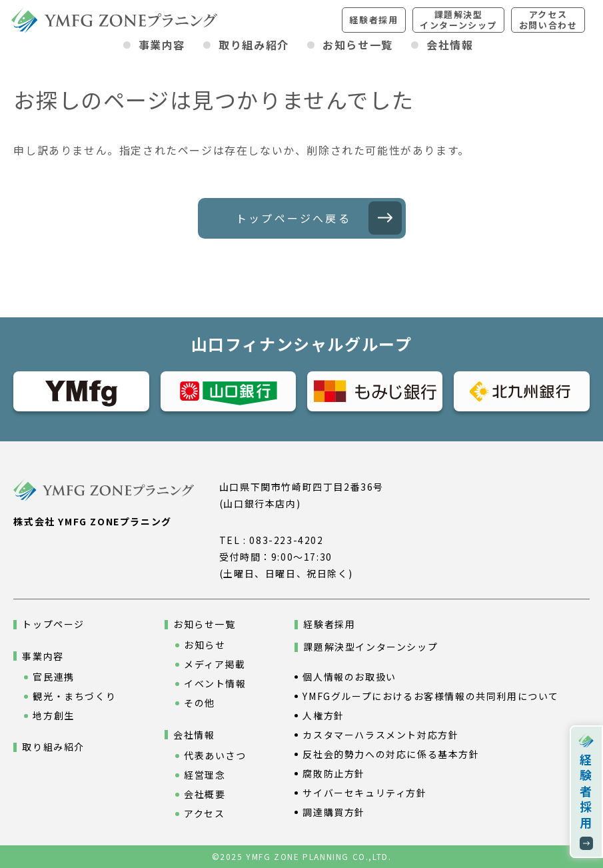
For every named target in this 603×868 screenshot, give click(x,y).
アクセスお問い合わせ (548, 20)
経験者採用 (373, 20)
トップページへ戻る (294, 218)
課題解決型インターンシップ (458, 20)
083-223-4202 (286, 540)
